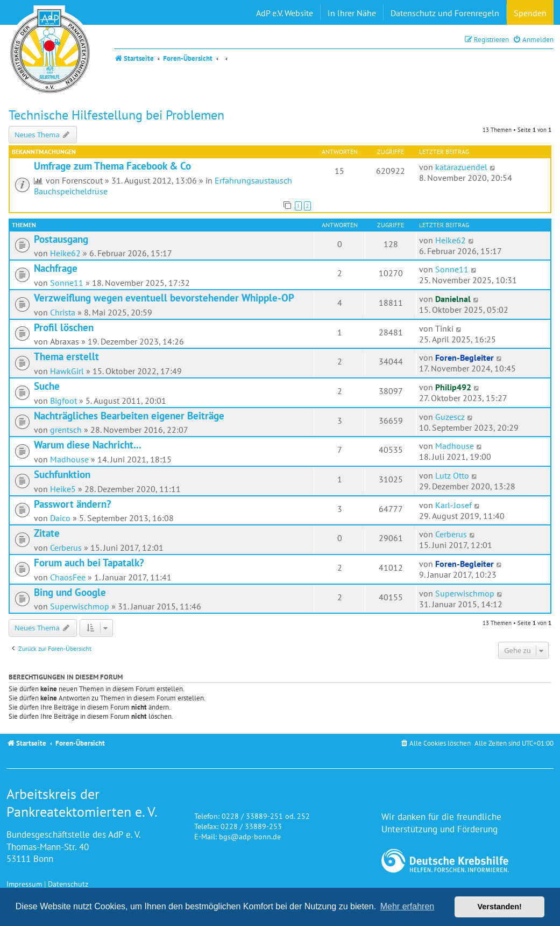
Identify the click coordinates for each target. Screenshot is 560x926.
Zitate (47, 533)
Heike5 (63, 489)
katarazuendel (461, 167)
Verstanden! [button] (500, 907)
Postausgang (61, 239)
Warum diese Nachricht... (88, 445)
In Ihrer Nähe (352, 13)
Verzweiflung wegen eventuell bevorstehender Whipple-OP (164, 298)
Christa (63, 312)
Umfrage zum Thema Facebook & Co (112, 166)
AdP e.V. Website (285, 13)
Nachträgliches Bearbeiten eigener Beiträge (129, 416)
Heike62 (65, 253)
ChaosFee (68, 577)
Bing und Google (70, 592)
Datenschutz (68, 884)
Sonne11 (67, 283)
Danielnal (453, 299)
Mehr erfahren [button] (407, 906)
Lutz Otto (452, 475)
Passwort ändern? (73, 504)
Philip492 (453, 387)
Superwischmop (80, 606)
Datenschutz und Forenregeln (445, 13)
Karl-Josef (453, 505)
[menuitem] (533, 40)
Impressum (24, 884)
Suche (47, 386)
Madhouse (69, 459)
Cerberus (66, 548)
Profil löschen (64, 327)
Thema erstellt (66, 356)
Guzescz (450, 417)
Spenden (530, 13)
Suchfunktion (62, 474)
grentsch (66, 430)
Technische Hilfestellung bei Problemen (116, 115)
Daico (60, 518)
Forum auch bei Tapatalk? (89, 563)
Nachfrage (56, 268)
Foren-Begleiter (465, 357)
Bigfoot (63, 401)
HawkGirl (67, 371)
